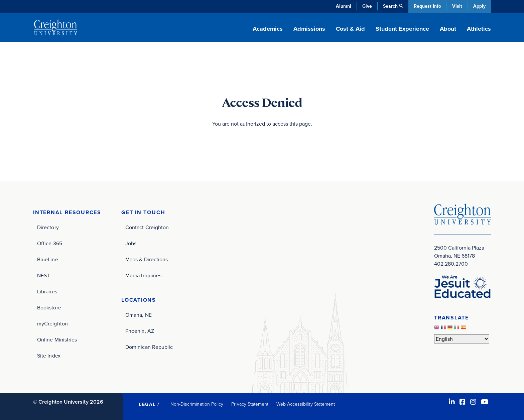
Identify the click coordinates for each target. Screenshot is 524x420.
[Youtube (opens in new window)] (485, 402)
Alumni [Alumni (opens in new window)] (344, 6)
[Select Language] (462, 339)
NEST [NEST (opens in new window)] (43, 275)
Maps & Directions (147, 259)
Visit (457, 6)
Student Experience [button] (402, 29)
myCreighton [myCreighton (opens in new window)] (52, 324)
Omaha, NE (139, 315)
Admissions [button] (309, 29)
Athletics (479, 29)
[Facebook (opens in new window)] (463, 402)
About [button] (448, 29)
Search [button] (390, 6)
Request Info (427, 6)
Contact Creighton (147, 227)
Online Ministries (57, 340)
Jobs (131, 243)
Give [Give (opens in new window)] (367, 6)
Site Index (49, 356)
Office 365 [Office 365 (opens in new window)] (50, 243)
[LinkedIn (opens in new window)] (452, 402)
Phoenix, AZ (140, 331)
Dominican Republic (149, 347)
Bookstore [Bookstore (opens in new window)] (49, 308)
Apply (479, 6)
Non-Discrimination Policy (197, 404)
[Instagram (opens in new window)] (473, 402)
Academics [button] (268, 29)
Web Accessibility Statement (306, 404)
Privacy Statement (250, 404)
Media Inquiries (143, 275)
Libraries (47, 292)
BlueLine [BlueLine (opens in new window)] (48, 259)
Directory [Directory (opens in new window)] (48, 227)
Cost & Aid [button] (350, 29)
